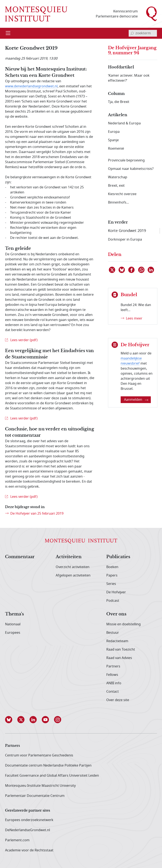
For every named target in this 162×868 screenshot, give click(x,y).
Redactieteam (117, 641)
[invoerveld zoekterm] (143, 33)
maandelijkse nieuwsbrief (131, 361)
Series (111, 584)
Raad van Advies (119, 658)
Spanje (113, 140)
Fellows (112, 675)
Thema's (14, 614)
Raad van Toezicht (121, 650)
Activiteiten (69, 557)
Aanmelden (136, 400)
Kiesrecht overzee (122, 194)
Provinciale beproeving (126, 160)
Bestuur (113, 633)
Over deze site (118, 700)
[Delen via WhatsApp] (142, 270)
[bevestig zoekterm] (132, 33)
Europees (13, 633)
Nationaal (13, 624)
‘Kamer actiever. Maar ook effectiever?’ (129, 78)
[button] (11, 720)
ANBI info (114, 683)
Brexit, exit (116, 186)
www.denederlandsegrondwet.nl (31, 86)
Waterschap (118, 177)
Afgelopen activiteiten (73, 575)
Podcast (113, 601)
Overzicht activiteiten (73, 567)
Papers (112, 575)
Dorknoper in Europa (125, 240)
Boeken (112, 567)
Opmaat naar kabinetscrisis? (131, 169)
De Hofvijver (116, 592)
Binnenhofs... (118, 202)
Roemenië (116, 149)
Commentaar (20, 557)
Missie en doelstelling (124, 624)
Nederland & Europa (124, 123)
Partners (113, 666)
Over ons (116, 614)
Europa (114, 132)
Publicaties (118, 557)
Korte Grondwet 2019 (127, 231)
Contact (113, 692)
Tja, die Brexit (119, 102)
